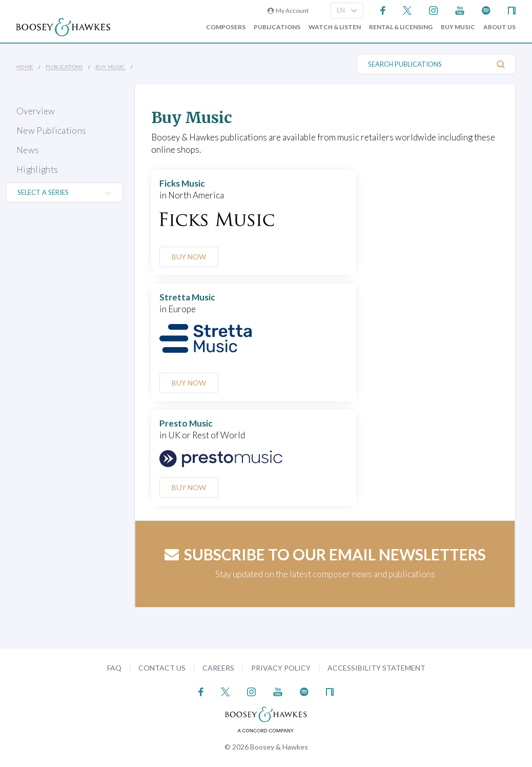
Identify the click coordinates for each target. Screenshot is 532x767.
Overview (36, 111)
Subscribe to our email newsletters (325, 554)
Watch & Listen (335, 27)
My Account (288, 11)
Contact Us (162, 668)
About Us (499, 27)
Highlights (37, 169)
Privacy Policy (281, 668)
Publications (277, 27)
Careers (218, 668)
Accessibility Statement (376, 668)
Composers (226, 27)
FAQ (114, 668)
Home (25, 67)
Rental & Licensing (401, 27)
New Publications (51, 130)
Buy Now (190, 257)
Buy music (458, 27)
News (28, 150)
